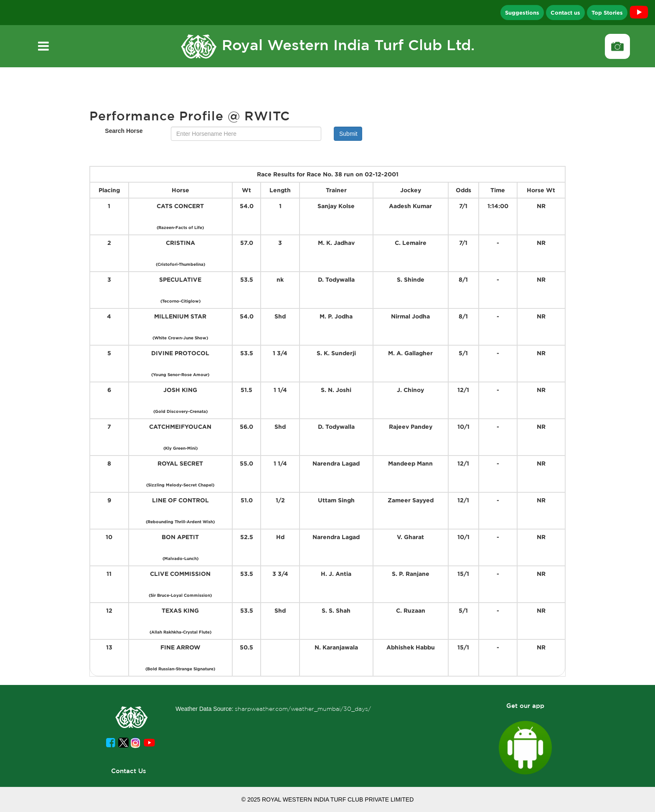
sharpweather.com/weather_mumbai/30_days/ (303, 709)
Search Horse (124, 131)
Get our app (525, 706)
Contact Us (129, 771)
